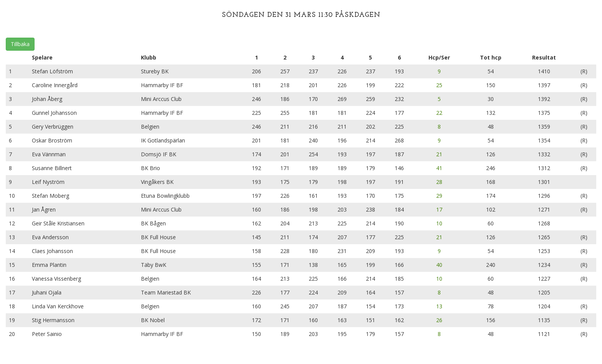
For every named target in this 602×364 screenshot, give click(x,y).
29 (439, 196)
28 (439, 182)
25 (439, 85)
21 (439, 154)
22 (439, 113)
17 (439, 209)
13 (439, 306)
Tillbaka (20, 44)
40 (439, 265)
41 (439, 168)
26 (439, 320)
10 (439, 223)
